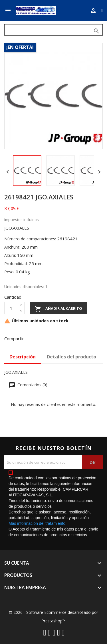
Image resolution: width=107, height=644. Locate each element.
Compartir (32, 338)
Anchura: (12, 247)
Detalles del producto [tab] (71, 357)
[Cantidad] (11, 308)
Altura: (10, 255)
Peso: (9, 272)
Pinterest (62, 338)
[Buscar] (53, 30)
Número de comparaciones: (30, 239)
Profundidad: (16, 264)
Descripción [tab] (23, 357)
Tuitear (47, 338)
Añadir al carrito (58, 309)
